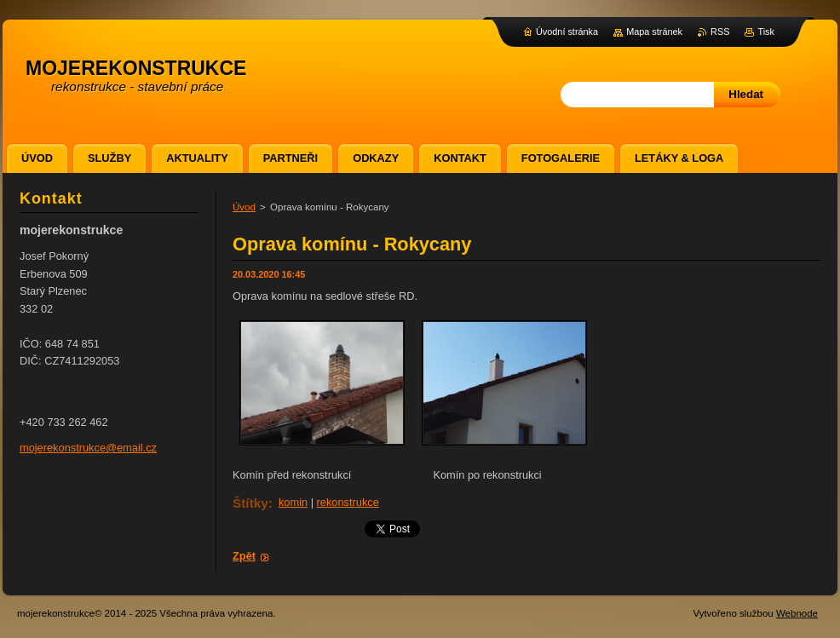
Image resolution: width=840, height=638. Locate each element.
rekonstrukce (348, 502)
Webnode (797, 613)
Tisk (766, 32)
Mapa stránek (654, 32)
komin (293, 502)
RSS (720, 32)
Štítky (250, 503)
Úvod (244, 207)
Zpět (244, 556)
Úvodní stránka (567, 32)
